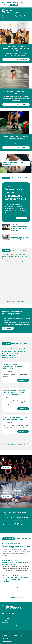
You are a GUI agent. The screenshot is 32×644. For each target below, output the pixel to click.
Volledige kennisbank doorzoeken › (16, 451)
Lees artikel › (19, 216)
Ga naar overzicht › (23, 59)
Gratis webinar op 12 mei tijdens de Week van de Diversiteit (18, 222)
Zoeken (22, 3)
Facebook (10, 613)
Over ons (5, 18)
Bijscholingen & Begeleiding (19, 16)
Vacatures (16, 3)
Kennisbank (6, 16)
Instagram (6, 613)
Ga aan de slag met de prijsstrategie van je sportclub (16, 201)
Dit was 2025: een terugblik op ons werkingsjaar (18, 228)
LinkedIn (3, 613)
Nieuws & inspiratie (7, 642)
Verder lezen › (23, 387)
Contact (14, 5)
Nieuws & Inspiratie (7, 3)
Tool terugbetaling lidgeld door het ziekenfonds (16, 425)
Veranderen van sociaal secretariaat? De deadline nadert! (15, 570)
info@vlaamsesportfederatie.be (10, 626)
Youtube (13, 613)
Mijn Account (5, 5)
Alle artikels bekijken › (16, 604)
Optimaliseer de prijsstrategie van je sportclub (13, 373)
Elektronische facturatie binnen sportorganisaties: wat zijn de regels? (15, 399)
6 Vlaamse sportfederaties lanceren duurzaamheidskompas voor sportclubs (15, 586)
